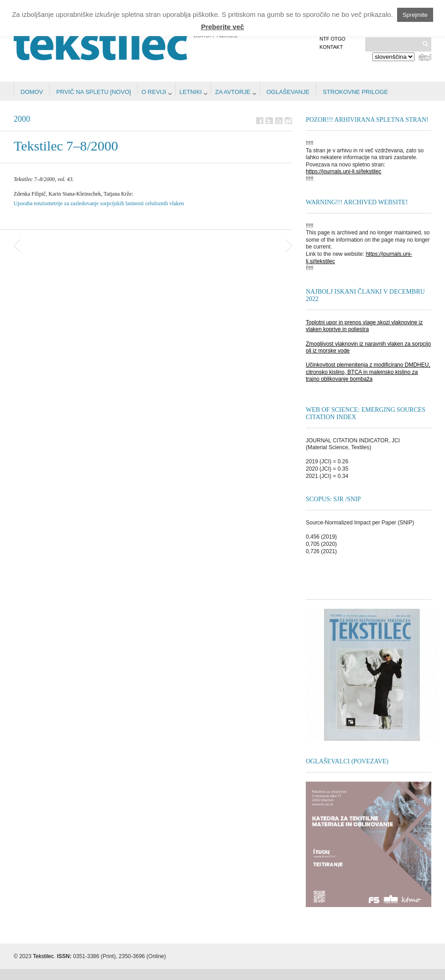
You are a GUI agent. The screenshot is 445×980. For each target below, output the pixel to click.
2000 (22, 119)
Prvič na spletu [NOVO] (94, 92)
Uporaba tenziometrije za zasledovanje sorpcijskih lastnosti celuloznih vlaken (99, 203)
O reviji (154, 92)
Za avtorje (233, 92)
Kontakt (331, 47)
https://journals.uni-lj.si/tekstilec (343, 171)
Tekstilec (43, 956)
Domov (32, 92)
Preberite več (222, 27)
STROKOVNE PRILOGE (355, 92)
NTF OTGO (332, 39)
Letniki (191, 92)
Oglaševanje (288, 92)
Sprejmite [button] (415, 15)
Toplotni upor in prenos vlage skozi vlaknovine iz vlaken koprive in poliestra (364, 326)
